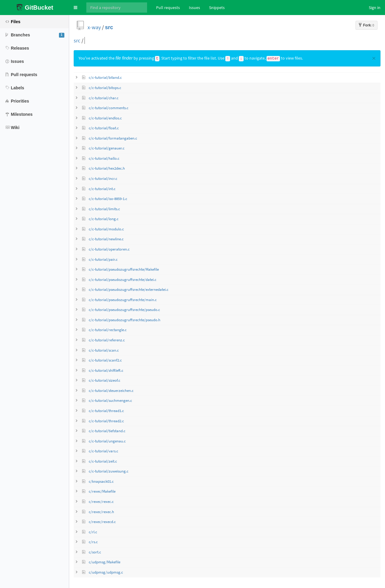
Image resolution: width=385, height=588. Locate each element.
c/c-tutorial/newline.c (106, 239)
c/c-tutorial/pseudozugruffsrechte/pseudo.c (124, 310)
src (109, 27)
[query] (130, 41)
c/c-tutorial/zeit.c (103, 461)
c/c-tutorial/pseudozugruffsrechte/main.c (123, 300)
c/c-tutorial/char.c (104, 98)
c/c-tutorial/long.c (104, 219)
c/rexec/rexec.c (101, 502)
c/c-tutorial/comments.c (109, 108)
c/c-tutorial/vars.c (103, 451)
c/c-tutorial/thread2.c (106, 421)
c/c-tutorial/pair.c (103, 259)
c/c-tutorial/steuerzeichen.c (111, 391)
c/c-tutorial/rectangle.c (108, 330)
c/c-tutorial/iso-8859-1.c (108, 199)
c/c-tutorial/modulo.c (106, 229)
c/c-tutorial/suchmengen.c (110, 400)
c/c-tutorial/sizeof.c (105, 380)
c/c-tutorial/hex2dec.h (107, 168)
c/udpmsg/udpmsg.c (106, 572)
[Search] (117, 8)
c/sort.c (95, 552)
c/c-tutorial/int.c (102, 189)
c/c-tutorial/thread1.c (106, 411)
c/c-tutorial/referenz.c (107, 340)
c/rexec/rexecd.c (102, 522)
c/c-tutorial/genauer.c (107, 148)
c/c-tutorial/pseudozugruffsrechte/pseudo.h (125, 320)
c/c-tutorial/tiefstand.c (107, 431)
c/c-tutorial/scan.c (104, 350)
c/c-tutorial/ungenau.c (107, 441)
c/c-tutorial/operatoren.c (109, 249)
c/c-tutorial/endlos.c (105, 118)
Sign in (375, 8)
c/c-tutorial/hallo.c (104, 158)
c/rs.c (93, 542)
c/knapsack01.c (101, 481)
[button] (75, 8)
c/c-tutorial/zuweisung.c (109, 471)
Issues (194, 8)
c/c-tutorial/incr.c (103, 179)
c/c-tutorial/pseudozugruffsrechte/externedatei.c (129, 289)
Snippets (217, 8)
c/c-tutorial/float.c (104, 128)
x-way (94, 27)
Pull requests (168, 8)
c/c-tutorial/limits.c (104, 209)
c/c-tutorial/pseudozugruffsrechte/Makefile (124, 269)
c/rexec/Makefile (102, 491)
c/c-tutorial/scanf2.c (105, 360)
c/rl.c (93, 532)
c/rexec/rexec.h (101, 512)
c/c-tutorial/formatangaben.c (113, 138)
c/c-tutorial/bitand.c (105, 77)
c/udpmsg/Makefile (105, 562)
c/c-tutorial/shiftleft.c (106, 370)
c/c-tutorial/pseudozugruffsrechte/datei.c (123, 280)
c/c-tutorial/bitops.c (105, 88)
